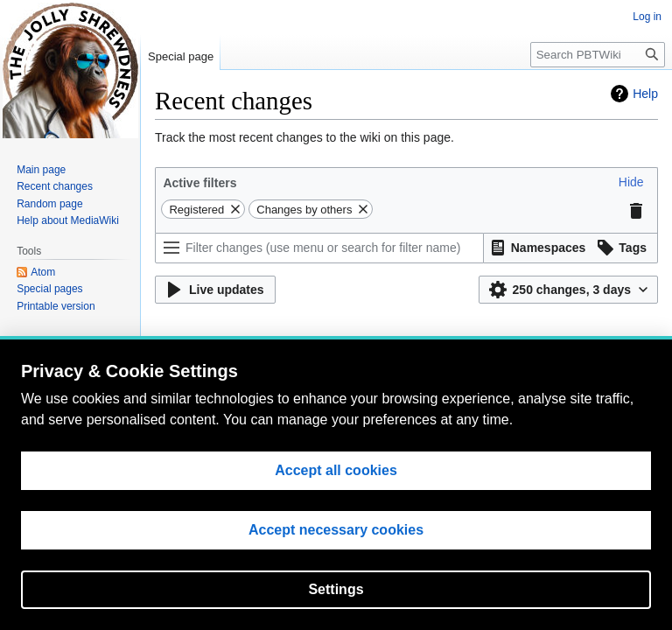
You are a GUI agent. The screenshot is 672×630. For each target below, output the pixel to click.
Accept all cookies (336, 472)
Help (645, 94)
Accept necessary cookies (336, 532)
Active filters (199, 183)
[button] (631, 182)
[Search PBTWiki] (598, 55)
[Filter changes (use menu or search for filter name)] (319, 248)
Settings (336, 591)
